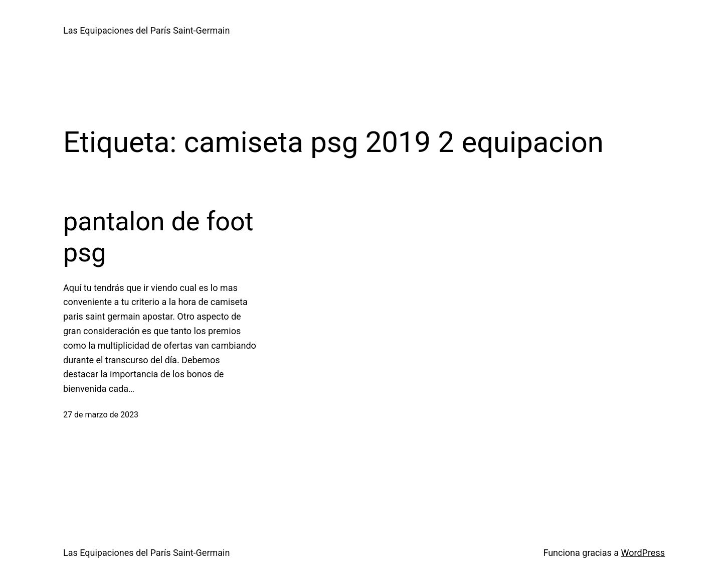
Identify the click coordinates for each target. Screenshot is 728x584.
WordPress (643, 553)
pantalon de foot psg (158, 237)
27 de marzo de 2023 (101, 415)
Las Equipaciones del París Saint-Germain (146, 30)
